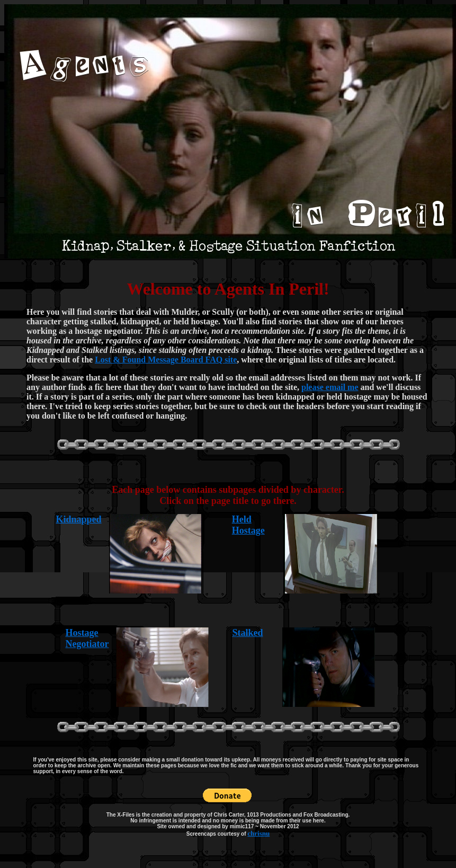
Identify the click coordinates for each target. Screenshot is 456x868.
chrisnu (258, 833)
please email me (330, 387)
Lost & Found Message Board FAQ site (166, 360)
